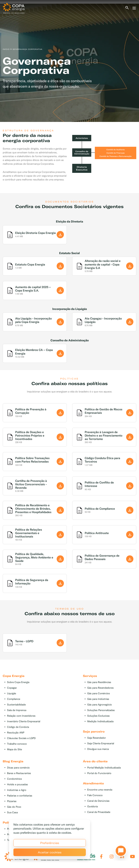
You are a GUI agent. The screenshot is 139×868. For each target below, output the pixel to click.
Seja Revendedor (97, 738)
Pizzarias (12, 801)
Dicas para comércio (18, 768)
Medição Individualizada (100, 721)
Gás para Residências (99, 682)
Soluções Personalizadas (101, 710)
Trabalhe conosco (17, 744)
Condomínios (14, 779)
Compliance (14, 699)
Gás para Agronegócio (100, 705)
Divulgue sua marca (98, 749)
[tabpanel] (69, 63)
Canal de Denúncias (98, 801)
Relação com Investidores (21, 716)
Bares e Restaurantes (19, 773)
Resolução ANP (16, 733)
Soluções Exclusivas (98, 716)
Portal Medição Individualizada (104, 768)
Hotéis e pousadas (17, 784)
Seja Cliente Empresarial (101, 743)
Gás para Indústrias (98, 699)
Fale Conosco (95, 795)
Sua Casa (12, 812)
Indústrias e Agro (17, 790)
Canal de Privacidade (99, 812)
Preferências (50, 843)
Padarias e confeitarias (20, 796)
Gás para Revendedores (100, 688)
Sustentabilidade (16, 705)
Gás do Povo (14, 807)
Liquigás (12, 693)
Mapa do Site (14, 749)
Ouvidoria (92, 807)
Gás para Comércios (99, 693)
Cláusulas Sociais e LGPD (21, 738)
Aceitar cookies (50, 852)
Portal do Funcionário (99, 773)
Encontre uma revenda (100, 790)
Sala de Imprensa (17, 710)
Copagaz (12, 688)
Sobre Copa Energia (18, 682)
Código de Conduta (18, 727)
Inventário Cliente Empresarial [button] (24, 721)
